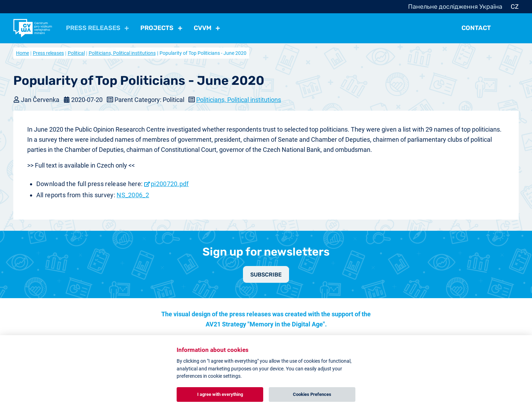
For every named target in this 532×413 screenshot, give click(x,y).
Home (23, 53)
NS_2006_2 (133, 195)
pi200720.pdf (170, 184)
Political (76, 53)
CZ (515, 7)
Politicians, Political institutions (122, 53)
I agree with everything (220, 394)
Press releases (48, 53)
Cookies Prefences (312, 394)
